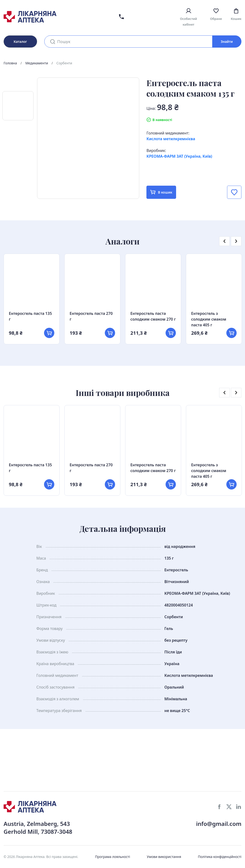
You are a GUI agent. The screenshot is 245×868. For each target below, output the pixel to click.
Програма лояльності (112, 857)
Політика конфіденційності (220, 857)
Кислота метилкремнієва (171, 139)
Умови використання (164, 857)
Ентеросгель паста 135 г (30, 316)
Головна (10, 63)
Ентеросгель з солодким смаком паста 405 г (209, 319)
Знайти (227, 42)
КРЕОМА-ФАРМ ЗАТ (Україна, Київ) (179, 156)
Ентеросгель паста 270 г (91, 316)
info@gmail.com (219, 824)
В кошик (161, 192)
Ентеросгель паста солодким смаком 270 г (153, 316)
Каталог (20, 42)
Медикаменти (37, 63)
